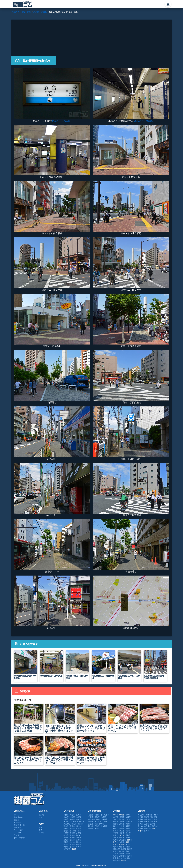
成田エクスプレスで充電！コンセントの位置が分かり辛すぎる (91, 718)
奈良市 (72, 835)
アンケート (18, 833)
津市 (79, 831)
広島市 (66, 840)
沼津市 (153, 824)
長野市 (72, 828)
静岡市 (66, 831)
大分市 (66, 847)
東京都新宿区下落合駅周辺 (103, 665)
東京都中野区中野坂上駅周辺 (78, 665)
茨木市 (140, 828)
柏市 (115, 828)
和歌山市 (79, 835)
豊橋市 (128, 835)
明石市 (122, 847)
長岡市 (140, 824)
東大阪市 (123, 840)
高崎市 (122, 824)
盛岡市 (78, 815)
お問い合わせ (19, 838)
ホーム (17, 815)
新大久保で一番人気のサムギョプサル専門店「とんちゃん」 (29, 750)
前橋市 (72, 819)
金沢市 (72, 826)
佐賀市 (72, 844)
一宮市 (122, 838)
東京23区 (67, 824)
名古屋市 (73, 831)
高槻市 (116, 840)
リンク (17, 835)
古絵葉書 (18, 822)
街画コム (89, 865)
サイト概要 (18, 830)
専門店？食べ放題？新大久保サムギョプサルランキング (91, 750)
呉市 (127, 851)
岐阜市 (78, 828)
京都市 (72, 833)
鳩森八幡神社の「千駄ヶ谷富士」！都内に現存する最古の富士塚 (29, 718)
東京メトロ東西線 (61, 121)
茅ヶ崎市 (154, 822)
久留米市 (123, 856)
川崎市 (103, 817)
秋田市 (72, 817)
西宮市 (128, 844)
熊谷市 (140, 819)
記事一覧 (18, 828)
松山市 (72, 842)
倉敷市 (116, 851)
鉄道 (41, 817)
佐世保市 (116, 858)
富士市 (140, 826)
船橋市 (128, 826)
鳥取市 (66, 838)
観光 (41, 828)
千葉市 (82, 822)
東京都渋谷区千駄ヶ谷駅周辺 (129, 665)
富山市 (66, 826)
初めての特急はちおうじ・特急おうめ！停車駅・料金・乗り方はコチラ (60, 719)
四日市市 (155, 826)
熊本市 (72, 847)
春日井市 (147, 826)
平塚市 (140, 822)
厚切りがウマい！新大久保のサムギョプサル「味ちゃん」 (123, 718)
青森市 (72, 815)
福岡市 (66, 844)
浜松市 (91, 822)
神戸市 (66, 835)
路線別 (17, 820)
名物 (41, 830)
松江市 (72, 838)
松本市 (128, 833)
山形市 (78, 817)
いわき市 (129, 819)
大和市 (154, 819)
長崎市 (78, 844)
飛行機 (41, 815)
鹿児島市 (67, 849)
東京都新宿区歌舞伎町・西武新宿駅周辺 (155, 665)
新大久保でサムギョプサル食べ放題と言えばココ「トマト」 (154, 718)
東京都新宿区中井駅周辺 (52, 664)
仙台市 (66, 817)
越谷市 (116, 826)
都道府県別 (18, 817)
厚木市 (147, 822)
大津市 (66, 833)
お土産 (41, 833)
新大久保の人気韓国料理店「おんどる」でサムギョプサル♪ (60, 750)
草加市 (147, 817)
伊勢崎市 (149, 815)
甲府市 (66, 828)
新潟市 (80, 824)
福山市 (122, 851)
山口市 (72, 840)
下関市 (116, 854)
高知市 (78, 842)
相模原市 (92, 819)
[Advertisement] (91, 37)
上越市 (147, 824)
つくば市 (141, 815)
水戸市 (66, 822)
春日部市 (154, 817)
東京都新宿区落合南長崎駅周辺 (26, 665)
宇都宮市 (79, 819)
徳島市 (78, 840)
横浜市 (74, 824)
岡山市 (78, 838)
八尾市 (122, 842)
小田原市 (147, 819)
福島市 (66, 819)
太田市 (156, 815)
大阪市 (78, 833)
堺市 (96, 824)
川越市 (128, 824)
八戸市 (116, 817)
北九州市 (104, 826)
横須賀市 (129, 828)
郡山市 (122, 819)
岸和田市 (147, 828)
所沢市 (140, 817)
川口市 (122, 826)
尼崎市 (116, 847)
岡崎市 (116, 838)
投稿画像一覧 (19, 825)
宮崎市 (78, 847)
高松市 (66, 842)
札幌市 (66, 815)
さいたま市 (74, 822)
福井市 (78, 826)
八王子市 (121, 828)
